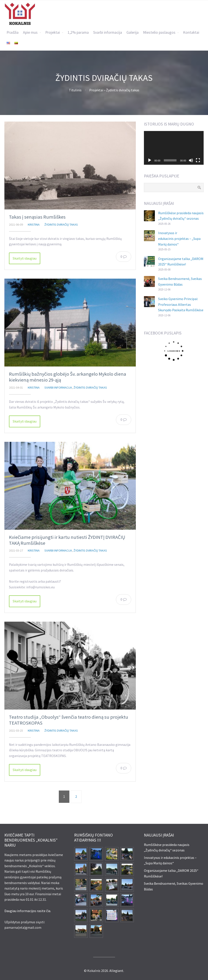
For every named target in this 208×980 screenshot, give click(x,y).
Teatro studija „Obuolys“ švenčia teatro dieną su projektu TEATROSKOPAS (69, 720)
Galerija (133, 32)
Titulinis (75, 90)
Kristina (34, 225)
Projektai (53, 32)
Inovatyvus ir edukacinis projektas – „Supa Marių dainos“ (179, 238)
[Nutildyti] (191, 160)
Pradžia (13, 32)
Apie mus (30, 32)
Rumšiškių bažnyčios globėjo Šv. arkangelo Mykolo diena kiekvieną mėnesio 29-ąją (68, 377)
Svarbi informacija (108, 32)
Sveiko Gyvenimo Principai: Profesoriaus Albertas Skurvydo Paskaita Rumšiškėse (181, 304)
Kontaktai (191, 32)
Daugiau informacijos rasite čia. (28, 911)
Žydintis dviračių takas (123, 90)
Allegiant (116, 971)
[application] (174, 148)
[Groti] (150, 160)
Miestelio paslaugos (159, 32)
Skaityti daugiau (25, 258)
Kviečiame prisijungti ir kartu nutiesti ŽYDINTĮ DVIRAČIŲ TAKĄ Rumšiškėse (67, 540)
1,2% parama (78, 32)
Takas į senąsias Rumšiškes (37, 217)
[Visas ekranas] (198, 160)
